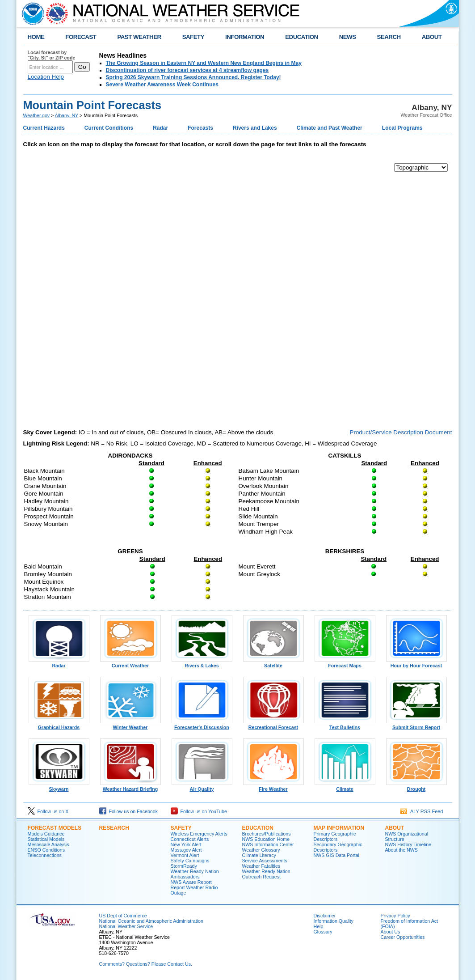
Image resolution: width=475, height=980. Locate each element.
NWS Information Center (268, 844)
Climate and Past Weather (330, 128)
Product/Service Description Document (401, 432)
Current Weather (130, 663)
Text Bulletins (345, 725)
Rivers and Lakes (255, 128)
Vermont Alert (185, 855)
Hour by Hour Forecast (416, 663)
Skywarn (59, 787)
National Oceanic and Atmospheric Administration (151, 921)
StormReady (184, 866)
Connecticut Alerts (190, 839)
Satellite (273, 663)
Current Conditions (109, 128)
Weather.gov (37, 115)
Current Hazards (44, 128)
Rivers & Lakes (202, 663)
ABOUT (432, 37)
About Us (391, 932)
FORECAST (81, 37)
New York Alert (186, 844)
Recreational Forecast (273, 725)
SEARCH (389, 37)
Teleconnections (45, 855)
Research (114, 828)
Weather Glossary (261, 850)
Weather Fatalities (261, 866)
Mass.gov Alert (186, 850)
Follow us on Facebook (129, 811)
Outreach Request (261, 877)
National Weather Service (126, 926)
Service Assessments (265, 861)
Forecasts (200, 128)
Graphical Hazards (59, 725)
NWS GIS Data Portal (336, 855)
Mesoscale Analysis (48, 844)
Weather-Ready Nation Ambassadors (195, 874)
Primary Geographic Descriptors (335, 836)
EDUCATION (301, 37)
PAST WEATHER (139, 37)
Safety (181, 828)
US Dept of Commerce (123, 916)
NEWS (348, 37)
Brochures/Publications (267, 834)
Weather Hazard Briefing (130, 787)
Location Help (46, 77)
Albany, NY (67, 115)
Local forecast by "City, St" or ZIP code (52, 55)
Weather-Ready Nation (266, 871)
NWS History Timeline (408, 844)
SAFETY (193, 37)
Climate (345, 787)
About (395, 828)
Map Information (339, 828)
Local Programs (402, 128)
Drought (416, 787)
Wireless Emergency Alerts (199, 834)
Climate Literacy (259, 855)
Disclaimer (325, 916)
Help (319, 926)
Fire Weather (273, 787)
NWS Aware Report (191, 882)
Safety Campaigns (190, 861)
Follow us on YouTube (199, 811)
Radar (160, 128)
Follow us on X (48, 811)
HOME (36, 37)
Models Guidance (46, 834)
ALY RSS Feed (422, 811)
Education (258, 828)
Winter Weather (130, 725)
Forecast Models (55, 828)
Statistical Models (46, 839)
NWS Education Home (266, 839)
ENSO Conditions (46, 850)
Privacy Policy (395, 916)
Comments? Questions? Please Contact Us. (146, 964)
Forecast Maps (345, 663)
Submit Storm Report (416, 725)
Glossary (323, 932)
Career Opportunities (403, 937)
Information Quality (334, 921)
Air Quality (202, 787)
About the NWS (401, 850)
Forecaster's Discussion (202, 725)
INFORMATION (245, 37)
